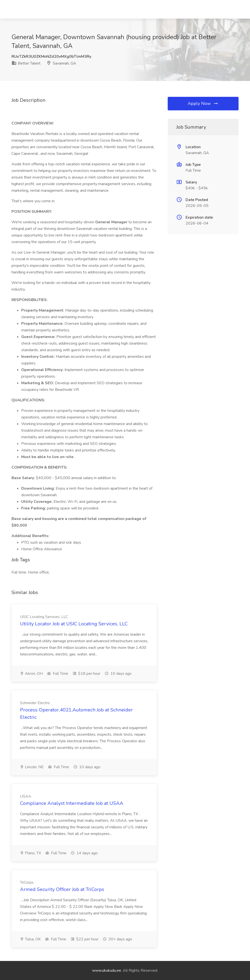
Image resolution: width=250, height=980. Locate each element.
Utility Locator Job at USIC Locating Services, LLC (74, 624)
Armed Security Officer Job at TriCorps (62, 889)
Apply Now (203, 103)
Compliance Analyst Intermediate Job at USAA (72, 803)
